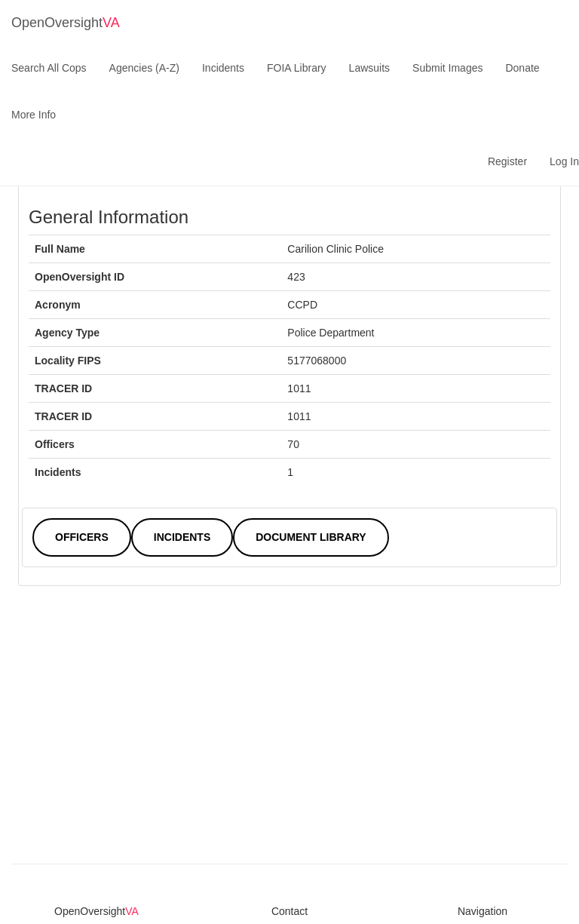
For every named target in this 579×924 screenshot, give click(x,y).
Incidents (223, 68)
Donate (522, 68)
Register (507, 161)
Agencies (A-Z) (144, 68)
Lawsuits (369, 68)
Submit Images (447, 68)
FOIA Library (297, 68)
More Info (34, 115)
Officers (82, 537)
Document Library (311, 537)
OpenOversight (66, 23)
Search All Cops (49, 68)
